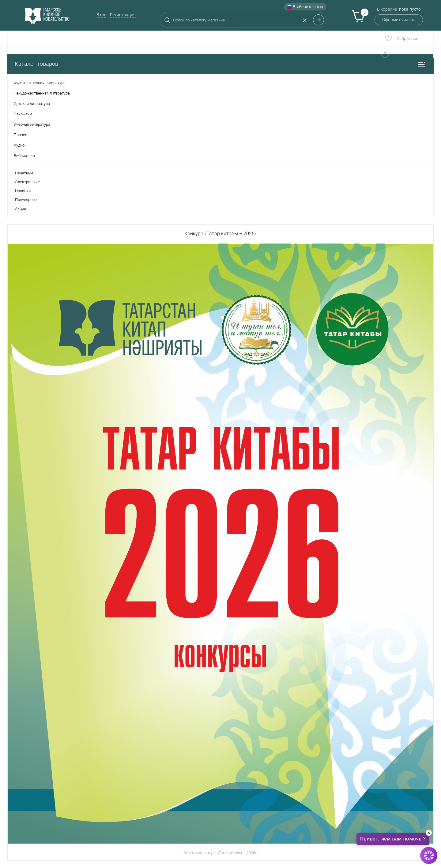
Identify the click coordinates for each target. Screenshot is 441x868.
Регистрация (123, 15)
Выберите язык (305, 7)
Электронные (27, 182)
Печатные (24, 173)
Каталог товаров (221, 64)
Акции (21, 209)
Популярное (26, 200)
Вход (101, 15)
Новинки (23, 191)
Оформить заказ (399, 20)
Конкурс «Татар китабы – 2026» (221, 234)
